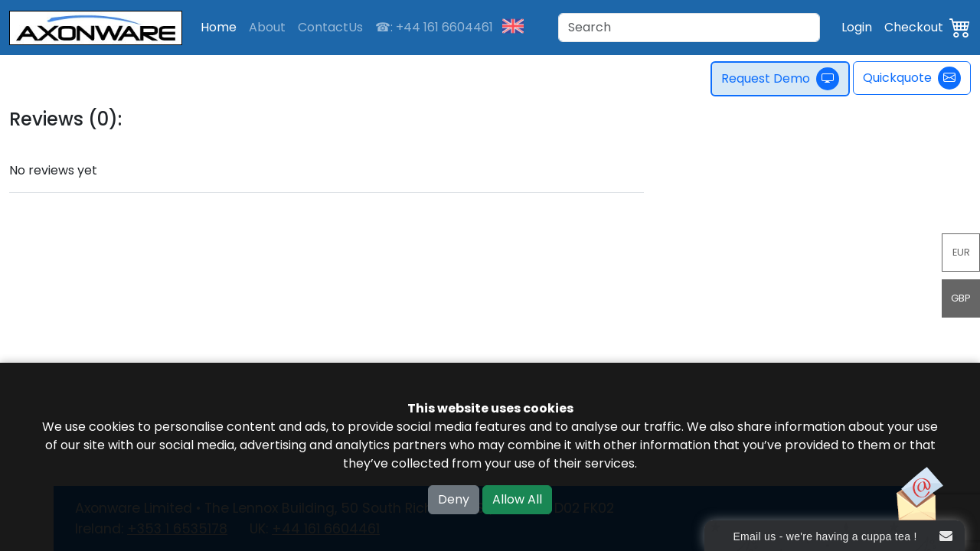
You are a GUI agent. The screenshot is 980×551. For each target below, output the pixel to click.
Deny (454, 499)
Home (219, 27)
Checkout (914, 27)
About (267, 27)
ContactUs (330, 27)
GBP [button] (961, 298)
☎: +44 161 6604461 (434, 27)
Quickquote (912, 78)
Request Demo (780, 79)
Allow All (517, 499)
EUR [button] (961, 252)
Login (857, 27)
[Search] (689, 28)
